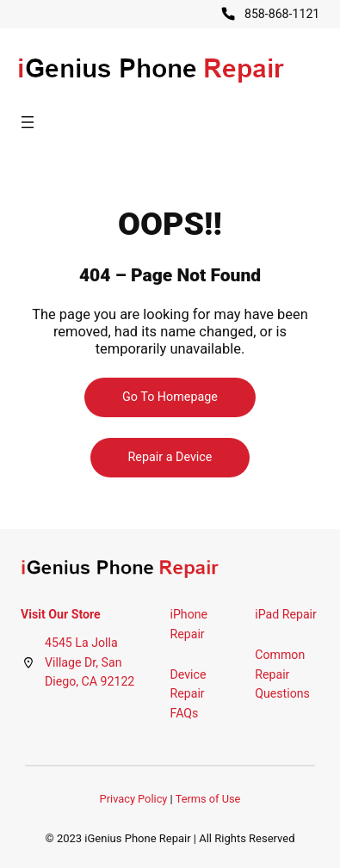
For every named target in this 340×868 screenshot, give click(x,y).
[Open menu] (28, 122)
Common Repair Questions (282, 674)
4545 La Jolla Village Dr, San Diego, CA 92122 (90, 662)
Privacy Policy (134, 799)
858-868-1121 (282, 14)
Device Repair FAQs (189, 694)
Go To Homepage (170, 397)
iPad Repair (286, 614)
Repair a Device (170, 457)
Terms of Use (208, 799)
